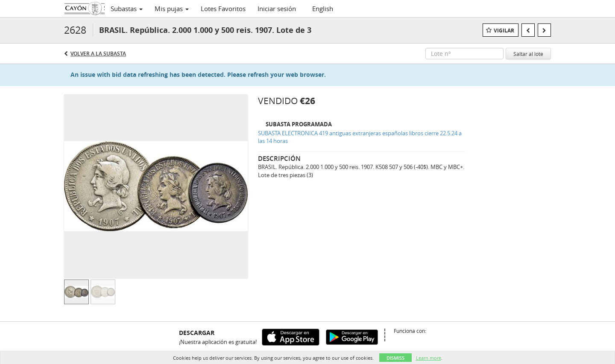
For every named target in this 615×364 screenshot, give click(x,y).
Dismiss (395, 358)
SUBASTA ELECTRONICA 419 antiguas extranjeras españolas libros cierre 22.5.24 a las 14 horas (360, 137)
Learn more (429, 358)
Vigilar (504, 31)
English (323, 9)
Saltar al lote (528, 54)
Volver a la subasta (98, 54)
